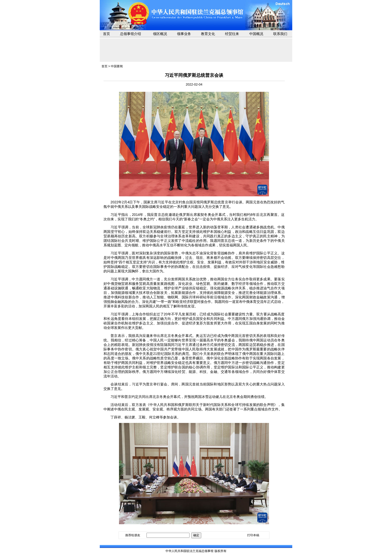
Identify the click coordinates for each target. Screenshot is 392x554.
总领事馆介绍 (130, 34)
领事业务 (184, 34)
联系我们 (280, 34)
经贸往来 (232, 34)
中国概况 (256, 34)
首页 (106, 34)
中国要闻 (117, 66)
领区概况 (160, 34)
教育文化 (208, 34)
